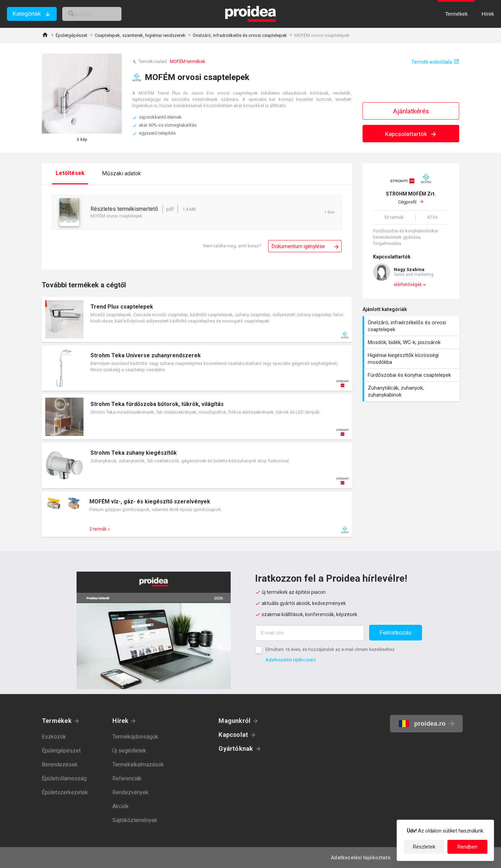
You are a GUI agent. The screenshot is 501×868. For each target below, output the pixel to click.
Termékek (57, 721)
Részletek (424, 847)
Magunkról (234, 721)
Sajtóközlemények (135, 820)
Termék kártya (197, 319)
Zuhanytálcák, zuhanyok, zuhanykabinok (412, 391)
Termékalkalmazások (138, 765)
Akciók (121, 806)
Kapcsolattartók (411, 134)
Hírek (120, 721)
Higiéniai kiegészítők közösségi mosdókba (412, 359)
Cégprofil (411, 198)
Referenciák (127, 778)
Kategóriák (27, 14)
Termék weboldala (432, 62)
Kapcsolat (233, 735)
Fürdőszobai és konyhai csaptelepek (412, 375)
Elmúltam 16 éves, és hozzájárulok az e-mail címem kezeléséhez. (331, 649)
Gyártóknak (236, 748)
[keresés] (100, 14)
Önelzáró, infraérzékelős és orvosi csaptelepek (240, 35)
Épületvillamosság (64, 778)
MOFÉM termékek (188, 61)
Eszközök (54, 737)
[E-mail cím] (310, 633)
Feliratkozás (396, 633)
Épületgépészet (71, 35)
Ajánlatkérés (411, 111)
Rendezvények (130, 792)
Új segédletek (129, 751)
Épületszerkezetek (65, 792)
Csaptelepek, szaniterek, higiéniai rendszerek (140, 35)
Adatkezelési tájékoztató (291, 660)
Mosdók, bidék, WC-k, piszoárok (412, 342)
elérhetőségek (408, 285)
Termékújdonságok (135, 737)
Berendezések (60, 765)
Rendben (467, 847)
